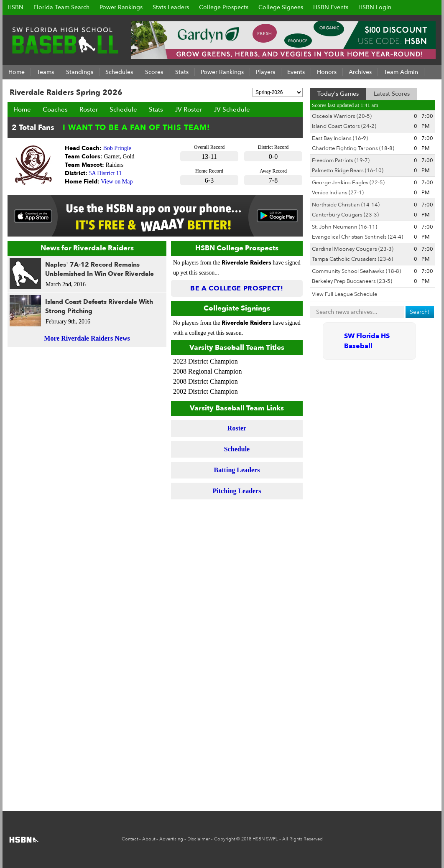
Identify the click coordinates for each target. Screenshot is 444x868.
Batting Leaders (237, 470)
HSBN (15, 7)
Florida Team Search (61, 7)
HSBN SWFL (265, 839)
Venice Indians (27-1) (338, 193)
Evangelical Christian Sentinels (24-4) (357, 237)
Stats (156, 109)
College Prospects (224, 7)
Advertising (171, 839)
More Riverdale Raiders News (87, 338)
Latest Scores (392, 94)
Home (22, 109)
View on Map (117, 182)
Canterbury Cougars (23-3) (345, 215)
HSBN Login (375, 7)
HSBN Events (331, 7)
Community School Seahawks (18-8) (356, 271)
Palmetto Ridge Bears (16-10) (348, 171)
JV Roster (188, 109)
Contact (130, 839)
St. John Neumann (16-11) (344, 227)
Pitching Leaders (237, 491)
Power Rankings (121, 7)
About (149, 839)
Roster (89, 109)
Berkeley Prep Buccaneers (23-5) (352, 281)
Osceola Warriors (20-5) (342, 116)
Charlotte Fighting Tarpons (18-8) (353, 148)
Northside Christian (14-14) (346, 205)
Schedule (123, 109)
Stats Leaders (171, 7)
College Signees (281, 7)
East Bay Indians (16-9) (340, 138)
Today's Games (338, 94)
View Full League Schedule (344, 294)
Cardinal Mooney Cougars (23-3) (353, 249)
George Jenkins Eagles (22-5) (348, 183)
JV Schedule (232, 109)
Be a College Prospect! (237, 288)
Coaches (55, 109)
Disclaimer (199, 839)
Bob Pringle (117, 148)
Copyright (225, 839)
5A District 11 (106, 173)
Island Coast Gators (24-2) (344, 126)
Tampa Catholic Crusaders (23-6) (352, 259)
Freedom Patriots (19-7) (341, 160)
